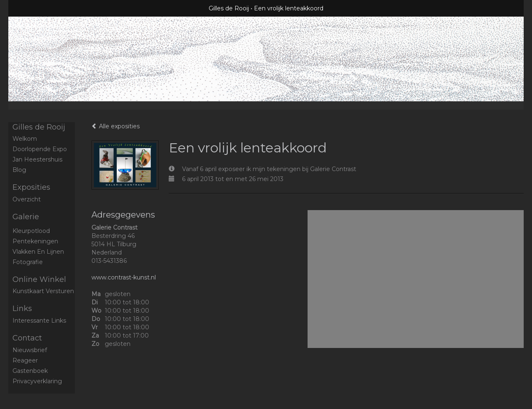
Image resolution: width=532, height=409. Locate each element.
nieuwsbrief (30, 350)
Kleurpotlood (31, 231)
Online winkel (39, 279)
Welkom (25, 139)
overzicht (27, 199)
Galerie (26, 217)
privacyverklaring (37, 381)
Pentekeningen (35, 241)
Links (22, 309)
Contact (27, 338)
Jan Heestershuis (37, 159)
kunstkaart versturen (43, 291)
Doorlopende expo (40, 149)
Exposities (31, 187)
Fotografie (28, 262)
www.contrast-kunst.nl (124, 277)
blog (19, 170)
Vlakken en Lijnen (38, 252)
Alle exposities (116, 126)
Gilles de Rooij (229, 8)
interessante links (39, 321)
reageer (25, 360)
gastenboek (30, 371)
